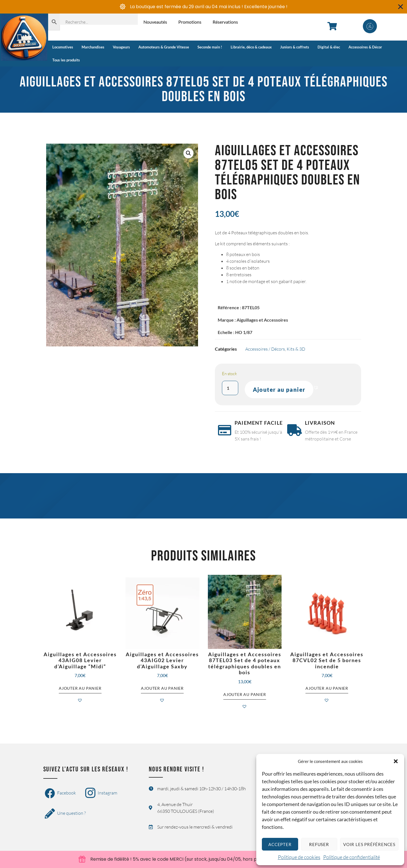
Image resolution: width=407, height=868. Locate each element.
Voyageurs (121, 47)
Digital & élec (329, 47)
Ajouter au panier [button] (80, 688)
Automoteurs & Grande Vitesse (164, 47)
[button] (396, 761)
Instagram (101, 793)
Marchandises (93, 47)
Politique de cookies (299, 857)
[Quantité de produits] (230, 388)
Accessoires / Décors (265, 349)
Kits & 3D (296, 349)
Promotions (190, 22)
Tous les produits (66, 60)
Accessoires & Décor (365, 47)
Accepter (280, 844)
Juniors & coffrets (295, 47)
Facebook (60, 793)
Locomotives (63, 47)
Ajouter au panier (279, 390)
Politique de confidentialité (352, 857)
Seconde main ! (210, 47)
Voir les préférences (369, 844)
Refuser (319, 844)
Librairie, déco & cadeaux (251, 47)
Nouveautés (155, 22)
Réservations (225, 22)
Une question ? (65, 814)
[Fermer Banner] (401, 7)
